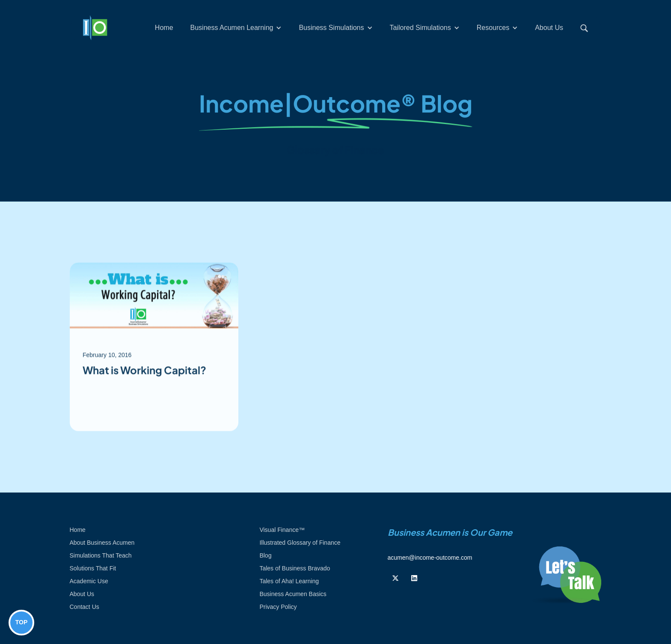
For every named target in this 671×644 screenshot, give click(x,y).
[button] (236, 28)
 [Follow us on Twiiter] (395, 578)
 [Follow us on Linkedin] (414, 578)
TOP (22, 622)
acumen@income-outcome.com (430, 558)
